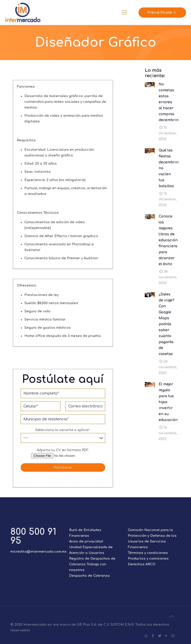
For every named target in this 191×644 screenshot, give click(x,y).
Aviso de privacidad (86, 541)
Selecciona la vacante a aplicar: (63, 436)
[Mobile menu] (124, 12)
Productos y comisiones (148, 559)
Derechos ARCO (142, 564)
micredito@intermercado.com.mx (38, 552)
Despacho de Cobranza (89, 576)
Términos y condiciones (148, 553)
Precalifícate (162, 13)
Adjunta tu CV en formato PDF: (63, 454)
